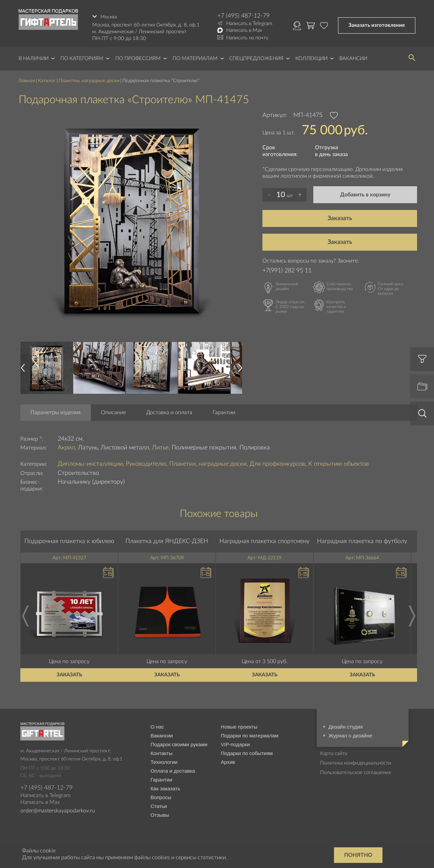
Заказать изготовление (377, 25)
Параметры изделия (56, 411)
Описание (113, 411)
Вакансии (353, 57)
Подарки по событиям (247, 752)
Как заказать (165, 787)
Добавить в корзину (365, 194)
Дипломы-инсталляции (90, 463)
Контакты (162, 752)
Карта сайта (334, 753)
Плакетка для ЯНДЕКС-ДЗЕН (167, 540)
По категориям (82, 57)
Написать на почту (247, 38)
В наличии (34, 57)
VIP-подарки (235, 743)
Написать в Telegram (249, 24)
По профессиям (138, 57)
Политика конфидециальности (356, 762)
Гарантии (224, 411)
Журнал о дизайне (350, 735)
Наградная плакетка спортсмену (264, 540)
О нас (157, 726)
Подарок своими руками (179, 743)
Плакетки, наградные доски (89, 80)
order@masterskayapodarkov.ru (58, 810)
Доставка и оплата (169, 411)
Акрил (66, 447)
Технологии (164, 761)
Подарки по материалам (250, 735)
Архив (228, 761)
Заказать (340, 217)
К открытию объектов (339, 463)
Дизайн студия (346, 726)
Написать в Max (244, 30)
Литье (160, 447)
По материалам (195, 57)
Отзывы (160, 814)
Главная (27, 80)
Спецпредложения (256, 57)
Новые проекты (239, 726)
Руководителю (146, 463)
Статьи (159, 805)
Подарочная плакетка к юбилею (69, 540)
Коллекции (311, 57)
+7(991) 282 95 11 (287, 270)
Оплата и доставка (173, 770)
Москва (109, 16)
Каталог (47, 80)
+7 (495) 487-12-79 (243, 16)
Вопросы (161, 796)
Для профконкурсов (277, 463)
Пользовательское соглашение (356, 771)
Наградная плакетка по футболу (362, 540)
